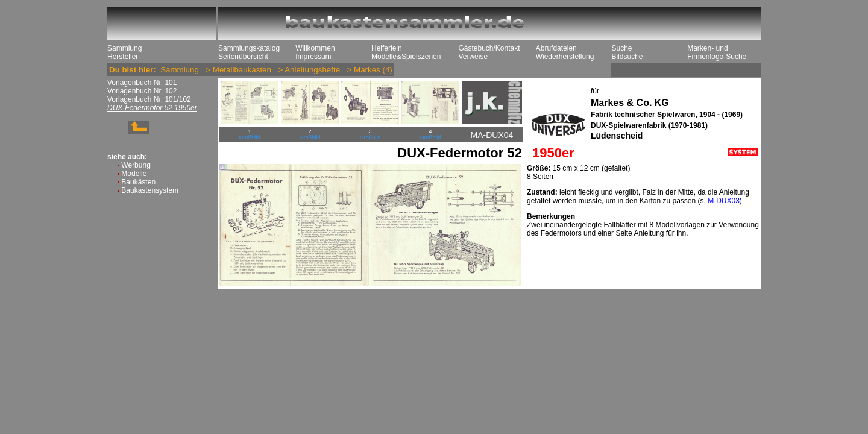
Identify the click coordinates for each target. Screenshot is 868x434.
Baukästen (138, 182)
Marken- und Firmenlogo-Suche (717, 52)
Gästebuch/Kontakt (489, 48)
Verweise (473, 57)
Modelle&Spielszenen (406, 57)
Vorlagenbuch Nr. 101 (142, 83)
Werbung (136, 165)
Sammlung (124, 48)
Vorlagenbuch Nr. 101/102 (149, 99)
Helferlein (387, 48)
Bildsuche (627, 57)
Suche (621, 48)
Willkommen (315, 48)
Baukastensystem (150, 190)
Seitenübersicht (243, 57)
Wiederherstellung (565, 57)
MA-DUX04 (492, 135)
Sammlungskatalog (249, 48)
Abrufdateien (556, 48)
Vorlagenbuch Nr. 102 (142, 91)
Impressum (313, 57)
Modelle (134, 174)
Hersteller (123, 57)
